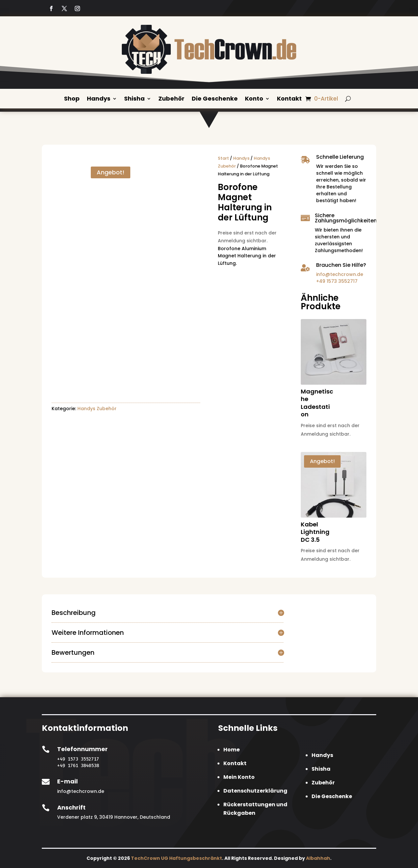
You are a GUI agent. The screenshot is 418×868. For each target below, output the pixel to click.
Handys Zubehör (97, 408)
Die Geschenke (215, 99)
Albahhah (318, 858)
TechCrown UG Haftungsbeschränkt (177, 858)
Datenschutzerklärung (255, 790)
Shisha (134, 99)
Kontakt (289, 99)
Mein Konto (239, 777)
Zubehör (171, 99)
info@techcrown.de (340, 274)
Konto (254, 99)
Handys (99, 99)
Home (232, 749)
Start (223, 158)
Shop (72, 99)
